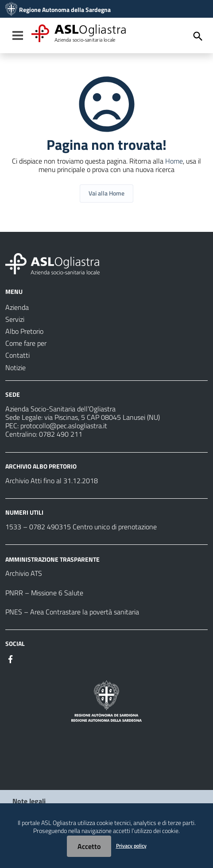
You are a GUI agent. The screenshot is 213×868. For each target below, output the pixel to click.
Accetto (89, 846)
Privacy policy (131, 846)
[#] (11, 658)
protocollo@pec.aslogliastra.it (64, 426)
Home (174, 161)
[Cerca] (198, 36)
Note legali (29, 801)
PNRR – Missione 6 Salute (44, 593)
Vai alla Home (106, 193)
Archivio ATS (24, 573)
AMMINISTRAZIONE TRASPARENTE (52, 559)
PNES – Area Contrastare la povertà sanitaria (72, 612)
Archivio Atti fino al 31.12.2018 (52, 481)
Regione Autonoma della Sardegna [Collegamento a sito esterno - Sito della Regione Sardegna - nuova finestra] (65, 10)
